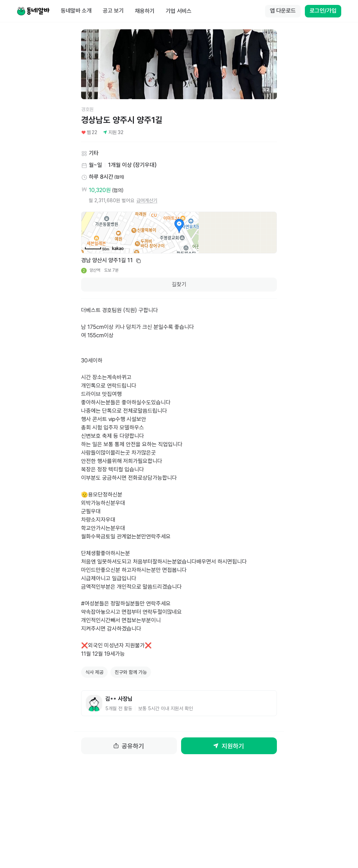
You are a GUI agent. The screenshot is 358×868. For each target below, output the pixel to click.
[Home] (33, 11)
